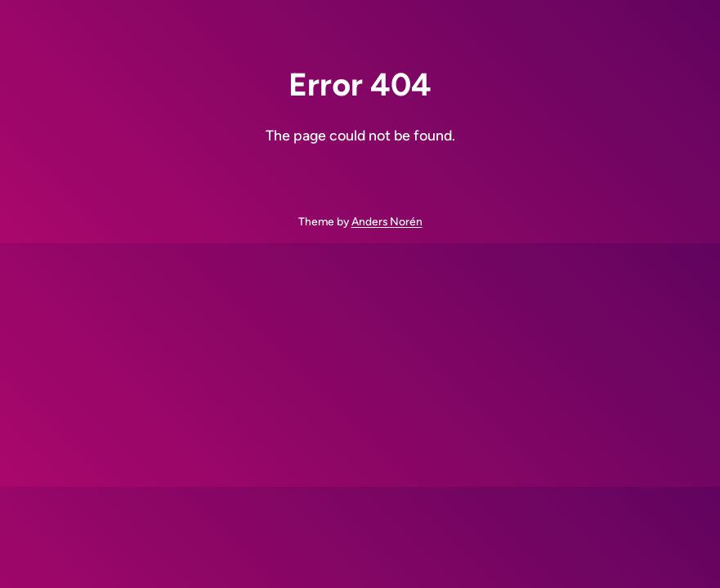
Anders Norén (387, 221)
